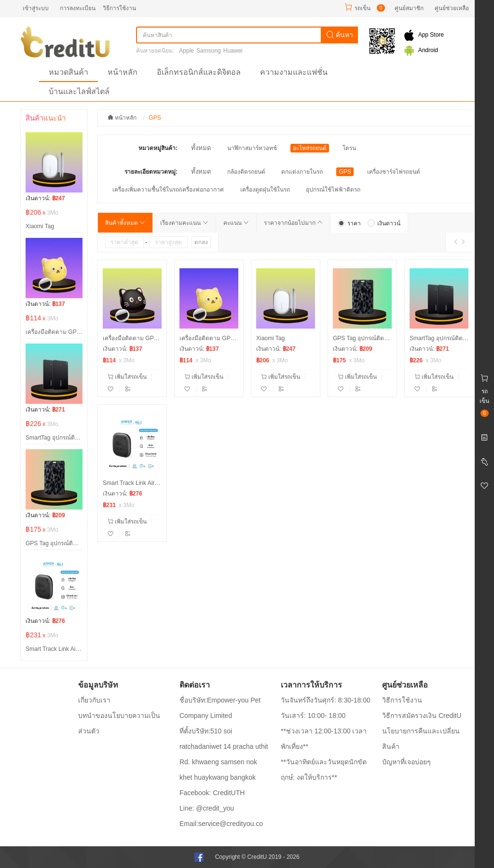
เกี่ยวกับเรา (94, 700)
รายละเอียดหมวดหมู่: (151, 172)
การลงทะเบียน (78, 8)
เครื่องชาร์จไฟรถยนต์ (394, 172)
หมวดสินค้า (69, 72)
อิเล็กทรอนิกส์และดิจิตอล (199, 72)
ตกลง (201, 242)
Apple (186, 51)
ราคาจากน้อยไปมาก (293, 223)
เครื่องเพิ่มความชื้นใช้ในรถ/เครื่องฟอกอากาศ (168, 190)
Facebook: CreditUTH (212, 793)
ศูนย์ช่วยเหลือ (452, 8)
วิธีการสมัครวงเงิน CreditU (422, 716)
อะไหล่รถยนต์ (310, 148)
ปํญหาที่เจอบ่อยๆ (406, 762)
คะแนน (236, 223)
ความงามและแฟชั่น (294, 72)
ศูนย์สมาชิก (409, 8)
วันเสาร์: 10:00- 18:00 (313, 716)
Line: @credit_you (207, 808)
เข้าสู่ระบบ (36, 8)
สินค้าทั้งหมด (125, 223)
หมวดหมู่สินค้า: (158, 148)
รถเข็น (363, 8)
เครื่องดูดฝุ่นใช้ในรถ (265, 190)
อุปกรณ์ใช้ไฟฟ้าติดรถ (333, 190)
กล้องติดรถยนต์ (246, 172)
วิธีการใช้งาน (119, 8)
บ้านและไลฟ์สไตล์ (79, 91)
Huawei (233, 51)
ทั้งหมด (201, 148)
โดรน (349, 148)
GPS (345, 172)
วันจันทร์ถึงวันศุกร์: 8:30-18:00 (326, 700)
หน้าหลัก (123, 72)
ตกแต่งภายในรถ (302, 172)
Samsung (209, 51)
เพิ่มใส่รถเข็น (127, 377)
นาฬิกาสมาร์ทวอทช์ (252, 148)
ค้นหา (340, 35)
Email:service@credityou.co (221, 824)
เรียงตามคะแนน (184, 223)
